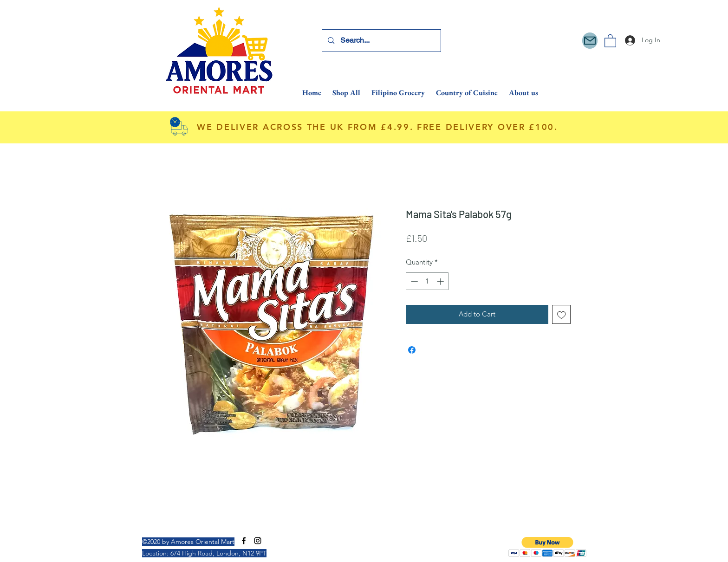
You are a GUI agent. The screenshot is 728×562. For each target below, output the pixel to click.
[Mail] (590, 41)
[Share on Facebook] (412, 350)
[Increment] (441, 281)
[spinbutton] (427, 281)
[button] (610, 40)
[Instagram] (258, 541)
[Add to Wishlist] (562, 314)
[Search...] (381, 41)
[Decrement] (413, 281)
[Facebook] (244, 541)
